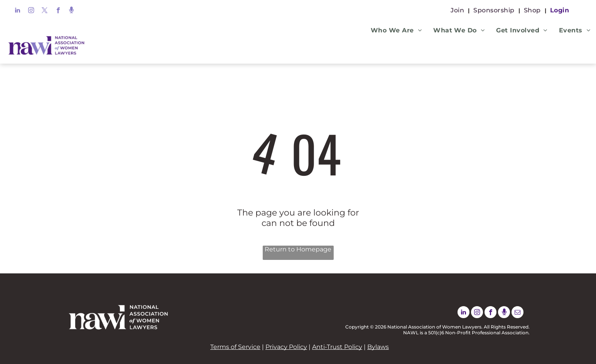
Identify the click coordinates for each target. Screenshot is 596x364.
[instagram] (31, 11)
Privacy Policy (286, 347)
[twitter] (45, 11)
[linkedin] (18, 11)
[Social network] (72, 11)
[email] (517, 313)
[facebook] (58, 11)
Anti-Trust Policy (337, 347)
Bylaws (378, 347)
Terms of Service (235, 347)
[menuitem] (458, 10)
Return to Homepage (298, 249)
